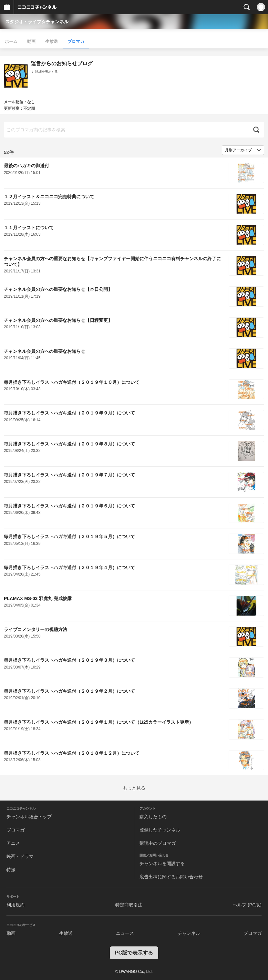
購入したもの (153, 817)
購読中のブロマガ (158, 843)
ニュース (125, 933)
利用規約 (15, 905)
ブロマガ (76, 41)
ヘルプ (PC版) (247, 905)
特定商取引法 (129, 905)
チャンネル (189, 933)
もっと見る (134, 788)
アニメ (13, 843)
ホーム (11, 41)
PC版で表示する (134, 953)
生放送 (52, 41)
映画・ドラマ (20, 856)
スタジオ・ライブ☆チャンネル (37, 22)
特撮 (11, 870)
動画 (31, 41)
